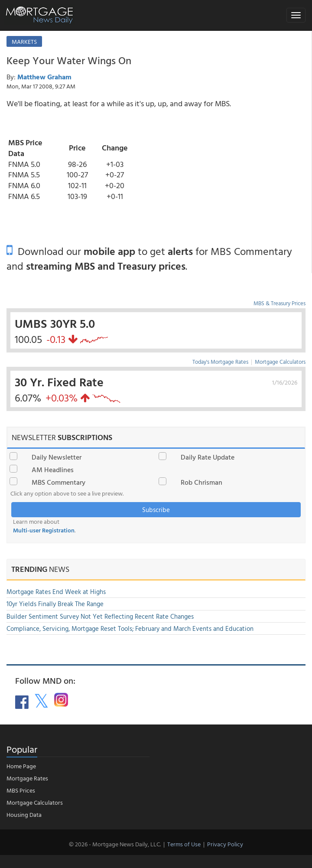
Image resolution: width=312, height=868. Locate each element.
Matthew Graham (44, 77)
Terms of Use (184, 844)
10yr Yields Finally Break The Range (55, 604)
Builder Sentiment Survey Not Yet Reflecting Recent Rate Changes (100, 616)
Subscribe (156, 510)
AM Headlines (53, 470)
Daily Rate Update (208, 457)
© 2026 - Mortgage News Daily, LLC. (115, 844)
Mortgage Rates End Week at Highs (56, 592)
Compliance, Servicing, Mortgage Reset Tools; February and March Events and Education (130, 628)
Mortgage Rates (27, 778)
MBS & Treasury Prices (279, 303)
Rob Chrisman (201, 482)
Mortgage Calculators (280, 362)
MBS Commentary (58, 482)
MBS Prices (21, 790)
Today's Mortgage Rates (220, 362)
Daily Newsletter (57, 457)
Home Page (21, 766)
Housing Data (24, 814)
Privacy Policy (225, 844)
